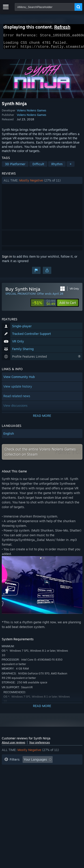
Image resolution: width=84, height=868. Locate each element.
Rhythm (57, 167)
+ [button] (71, 167)
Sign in (7, 259)
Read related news (17, 399)
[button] (42, 183)
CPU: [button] (44, 782)
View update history (18, 389)
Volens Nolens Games (31, 113)
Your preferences (40, 745)
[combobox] (45, 7)
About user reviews (14, 745)
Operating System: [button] (18, 782)
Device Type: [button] (14, 789)
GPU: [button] (60, 782)
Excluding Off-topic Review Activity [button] (30, 769)
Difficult (38, 167)
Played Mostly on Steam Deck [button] (49, 776)
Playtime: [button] (11, 776)
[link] (44, 305)
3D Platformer (15, 167)
